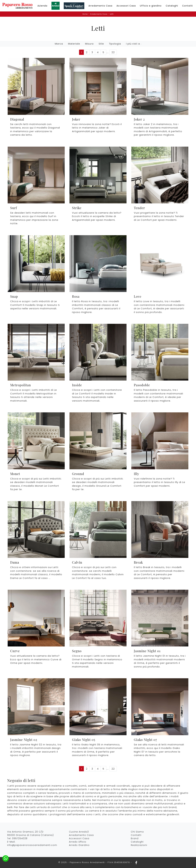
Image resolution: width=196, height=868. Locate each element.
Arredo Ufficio (78, 842)
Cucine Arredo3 (79, 832)
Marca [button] (59, 44)
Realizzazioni (139, 845)
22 (113, 52)
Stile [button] (101, 44)
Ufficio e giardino (151, 6)
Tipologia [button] (115, 44)
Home (85, 14)
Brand (135, 838)
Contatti (187, 6)
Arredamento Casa (100, 6)
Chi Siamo (137, 832)
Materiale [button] (74, 44)
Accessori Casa (126, 6)
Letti (112, 14)
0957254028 (20, 838)
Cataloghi (172, 6)
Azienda (42, 6)
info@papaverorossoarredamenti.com (32, 845)
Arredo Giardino (79, 845)
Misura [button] (89, 44)
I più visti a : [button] (134, 44)
